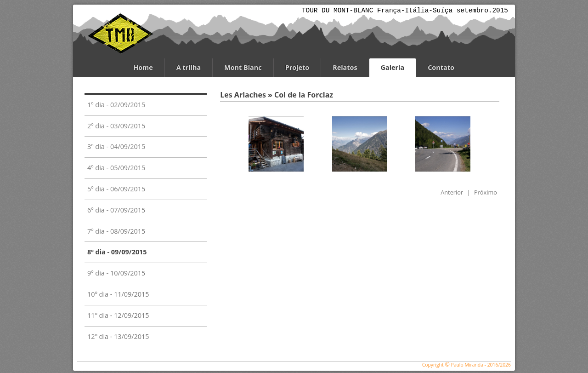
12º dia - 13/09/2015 (118, 336)
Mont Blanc (243, 67)
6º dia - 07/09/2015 (116, 210)
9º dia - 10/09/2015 (116, 273)
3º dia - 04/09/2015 (116, 146)
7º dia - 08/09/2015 (116, 231)
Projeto (297, 67)
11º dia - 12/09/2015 (118, 315)
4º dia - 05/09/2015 (116, 168)
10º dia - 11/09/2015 (118, 294)
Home (143, 67)
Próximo (486, 192)
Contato (441, 67)
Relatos (345, 67)
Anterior (452, 192)
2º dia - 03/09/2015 (116, 126)
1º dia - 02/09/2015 (116, 105)
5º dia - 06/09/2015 (116, 189)
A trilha (189, 67)
